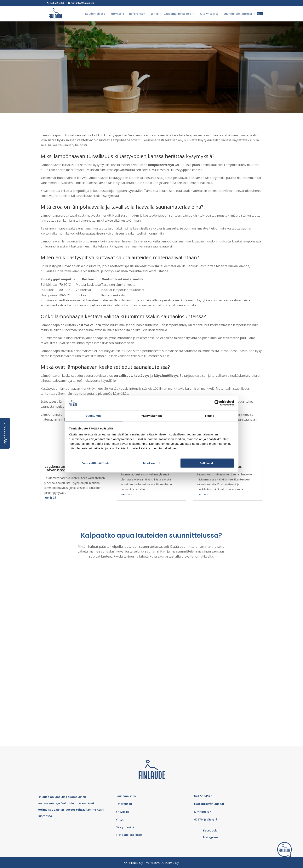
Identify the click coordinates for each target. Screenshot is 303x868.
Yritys (155, 14)
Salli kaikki (207, 463)
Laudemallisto (95, 14)
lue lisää (50, 497)
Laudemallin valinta (177, 14)
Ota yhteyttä (209, 14)
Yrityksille (117, 14)
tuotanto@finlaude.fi (209, 804)
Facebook (210, 830)
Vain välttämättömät (96, 463)
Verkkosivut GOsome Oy (163, 863)
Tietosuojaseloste (129, 835)
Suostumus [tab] (94, 416)
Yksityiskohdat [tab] (151, 416)
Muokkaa (152, 463)
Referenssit (137, 14)
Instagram (210, 837)
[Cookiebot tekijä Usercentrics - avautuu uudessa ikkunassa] (217, 403)
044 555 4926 (57, 3)
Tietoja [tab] (210, 416)
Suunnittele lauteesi (238, 14)
